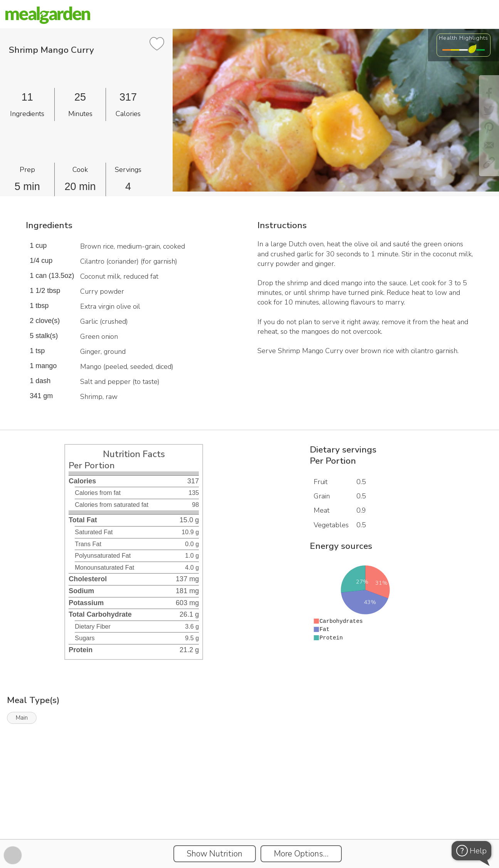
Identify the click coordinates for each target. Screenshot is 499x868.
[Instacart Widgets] (250, 812)
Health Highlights (464, 38)
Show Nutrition (214, 854)
